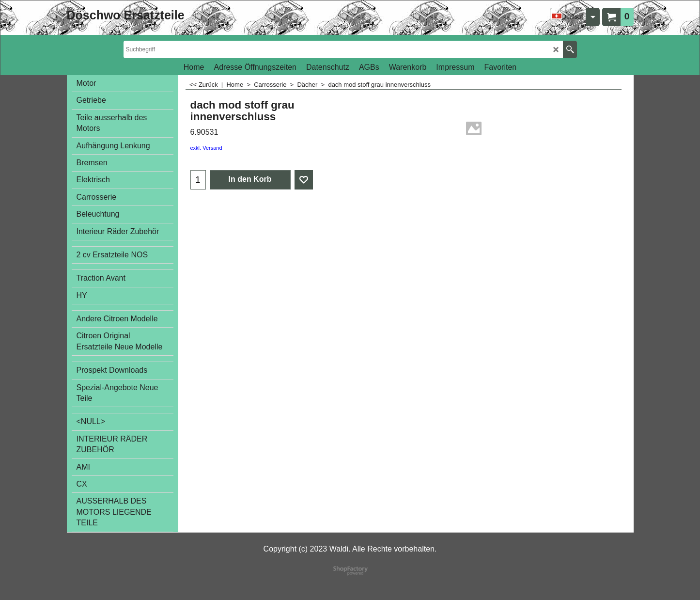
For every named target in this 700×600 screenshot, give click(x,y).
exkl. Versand (206, 148)
